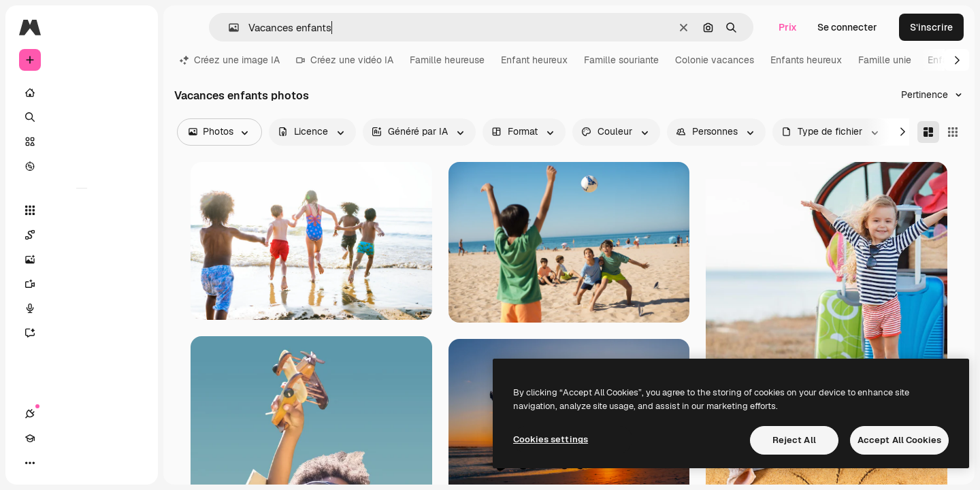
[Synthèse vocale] (82, 308)
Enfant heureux (534, 60)
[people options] (716, 132)
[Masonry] (928, 132)
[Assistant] (82, 333)
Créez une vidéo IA (345, 60)
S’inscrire (931, 27)
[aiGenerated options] (419, 132)
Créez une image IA (230, 60)
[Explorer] (82, 166)
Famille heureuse (447, 60)
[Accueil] (82, 93)
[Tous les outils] (82, 210)
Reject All (794, 440)
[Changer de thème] (79, 463)
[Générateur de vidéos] (82, 284)
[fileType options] (831, 132)
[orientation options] (524, 132)
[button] (228, 28)
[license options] (312, 132)
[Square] (953, 132)
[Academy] (54, 463)
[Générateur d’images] (82, 259)
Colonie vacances (715, 60)
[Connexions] (30, 463)
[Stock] (82, 142)
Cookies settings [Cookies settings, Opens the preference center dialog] (551, 439)
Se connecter (847, 27)
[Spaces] (82, 235)
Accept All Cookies (899, 440)
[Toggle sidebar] (133, 27)
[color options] (616, 132)
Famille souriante (621, 60)
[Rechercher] (82, 117)
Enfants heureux (806, 60)
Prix (788, 27)
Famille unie (885, 60)
